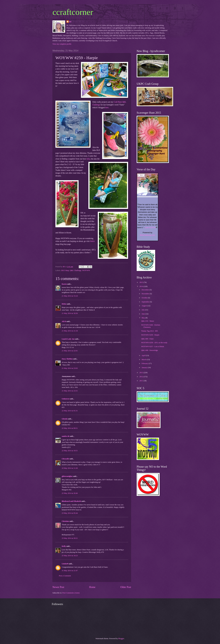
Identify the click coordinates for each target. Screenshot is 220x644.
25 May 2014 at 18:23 (70, 556)
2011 (141, 381)
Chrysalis (65, 459)
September (146, 302)
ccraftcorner (73, 12)
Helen (64, 304)
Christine (65, 521)
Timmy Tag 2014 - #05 (149, 331)
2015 (141, 282)
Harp (67, 270)
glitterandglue (67, 476)
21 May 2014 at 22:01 (70, 351)
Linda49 (65, 564)
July (143, 310)
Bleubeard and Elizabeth (71, 501)
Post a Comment (65, 576)
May (143, 318)
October (145, 298)
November (146, 294)
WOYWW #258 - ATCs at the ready (154, 343)
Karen (64, 284)
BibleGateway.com (147, 235)
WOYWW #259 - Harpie (150, 335)
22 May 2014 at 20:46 (70, 493)
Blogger (121, 639)
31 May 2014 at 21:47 (70, 571)
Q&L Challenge (76, 270)
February (145, 363)
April (144, 355)
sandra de (66, 436)
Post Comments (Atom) (71, 593)
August (144, 306)
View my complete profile (62, 44)
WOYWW (86, 270)
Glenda (65, 419)
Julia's (92, 241)
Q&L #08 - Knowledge (149, 350)
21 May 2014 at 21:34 (70, 331)
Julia (88, 159)
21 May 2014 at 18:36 (70, 313)
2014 (141, 286)
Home (92, 587)
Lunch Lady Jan (68, 339)
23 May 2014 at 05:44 (70, 513)
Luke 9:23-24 (150, 227)
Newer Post (58, 587)
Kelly (64, 546)
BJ (70, 22)
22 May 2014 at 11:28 (70, 468)
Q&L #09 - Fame (147, 339)
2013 (141, 373)
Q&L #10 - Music (148, 321)
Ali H (64, 321)
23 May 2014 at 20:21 (70, 538)
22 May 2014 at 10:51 (70, 451)
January (145, 368)
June (143, 314)
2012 (141, 377)
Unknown (66, 399)
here (107, 108)
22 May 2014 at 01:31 (70, 411)
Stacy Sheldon (67, 359)
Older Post (126, 587)
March (144, 360)
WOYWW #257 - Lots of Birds (153, 347)
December (145, 290)
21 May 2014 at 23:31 (70, 391)
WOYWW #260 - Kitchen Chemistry (151, 326)
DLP (63, 270)
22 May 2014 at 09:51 (70, 428)
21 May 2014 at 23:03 (70, 368)
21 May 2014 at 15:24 (70, 296)
